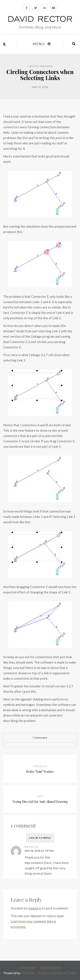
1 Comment (40, 738)
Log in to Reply (40, 838)
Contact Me (27, 968)
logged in (35, 908)
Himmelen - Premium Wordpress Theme (49, 973)
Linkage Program (40, 66)
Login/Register (51, 968)
